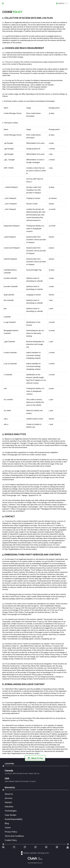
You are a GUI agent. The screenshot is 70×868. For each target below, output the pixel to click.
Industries (9, 807)
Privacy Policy (11, 832)
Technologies (11, 811)
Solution (8, 802)
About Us (9, 794)
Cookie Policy (11, 840)
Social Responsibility (14, 819)
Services (8, 798)
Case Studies (10, 815)
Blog (7, 823)
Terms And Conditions (14, 836)
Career (8, 828)
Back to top (35, 758)
